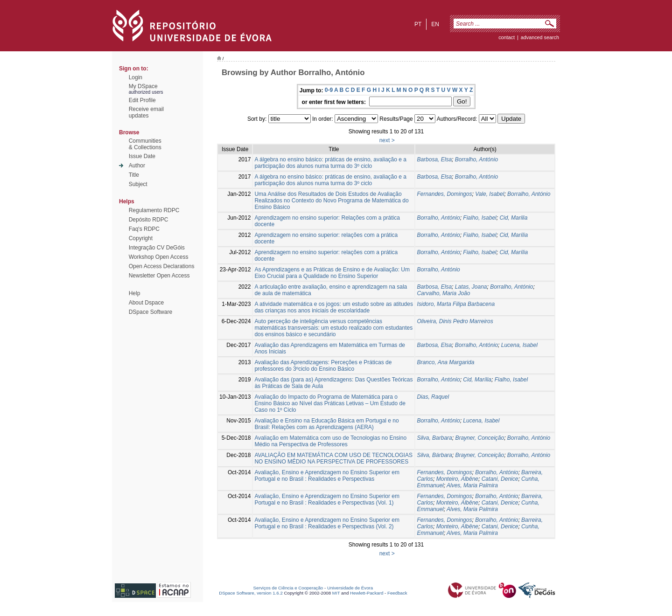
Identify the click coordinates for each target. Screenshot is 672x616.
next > (387, 140)
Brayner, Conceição (479, 438)
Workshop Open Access (159, 257)
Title (134, 175)
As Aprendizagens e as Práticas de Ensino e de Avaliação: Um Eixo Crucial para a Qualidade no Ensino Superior (332, 273)
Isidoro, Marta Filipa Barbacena (456, 304)
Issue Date (142, 156)
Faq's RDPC (144, 229)
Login (136, 77)
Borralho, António (476, 159)
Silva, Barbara (434, 438)
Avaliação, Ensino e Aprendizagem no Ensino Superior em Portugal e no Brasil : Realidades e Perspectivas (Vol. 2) (327, 523)
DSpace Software (150, 312)
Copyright (141, 238)
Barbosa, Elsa (434, 159)
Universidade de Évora (350, 588)
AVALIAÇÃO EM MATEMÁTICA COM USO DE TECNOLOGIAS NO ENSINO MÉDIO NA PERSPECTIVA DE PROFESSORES (333, 458)
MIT (336, 593)
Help (135, 293)
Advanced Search (540, 37)
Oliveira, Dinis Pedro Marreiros (455, 321)
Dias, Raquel (433, 397)
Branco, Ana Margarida (445, 362)
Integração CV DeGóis (157, 248)
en (435, 24)
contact (507, 37)
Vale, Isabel (490, 194)
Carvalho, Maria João (443, 293)
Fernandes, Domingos (444, 194)
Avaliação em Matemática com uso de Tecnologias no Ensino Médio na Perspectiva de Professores (330, 441)
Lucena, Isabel (519, 345)
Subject (138, 184)
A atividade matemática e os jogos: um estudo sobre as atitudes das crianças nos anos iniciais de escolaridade (334, 307)
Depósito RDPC (149, 220)
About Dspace (146, 303)
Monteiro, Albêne (457, 479)
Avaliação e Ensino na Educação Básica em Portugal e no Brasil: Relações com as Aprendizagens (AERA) (326, 424)
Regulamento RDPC (154, 210)
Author (137, 166)
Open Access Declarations (162, 266)
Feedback (397, 593)
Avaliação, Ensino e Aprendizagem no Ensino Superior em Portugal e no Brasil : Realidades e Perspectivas (327, 476)
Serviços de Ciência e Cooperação (288, 588)
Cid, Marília (514, 235)
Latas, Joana (471, 287)
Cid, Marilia (513, 218)
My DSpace (143, 86)
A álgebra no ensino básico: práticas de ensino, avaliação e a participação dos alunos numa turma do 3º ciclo (330, 163)
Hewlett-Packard (367, 593)
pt (418, 24)
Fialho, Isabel (479, 218)
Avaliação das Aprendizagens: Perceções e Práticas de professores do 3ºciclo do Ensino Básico (323, 366)
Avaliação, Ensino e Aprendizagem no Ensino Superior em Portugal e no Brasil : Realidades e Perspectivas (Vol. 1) (327, 499)
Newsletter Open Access (159, 276)
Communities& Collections (145, 144)
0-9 (329, 90)
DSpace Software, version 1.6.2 (251, 593)
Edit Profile (142, 100)
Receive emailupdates (146, 112)
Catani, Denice (500, 479)
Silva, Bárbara (434, 455)
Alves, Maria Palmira (472, 485)
